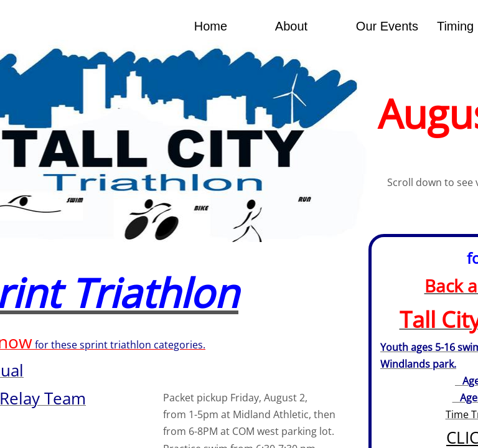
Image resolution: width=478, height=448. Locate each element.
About (291, 26)
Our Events (387, 26)
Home (211, 26)
